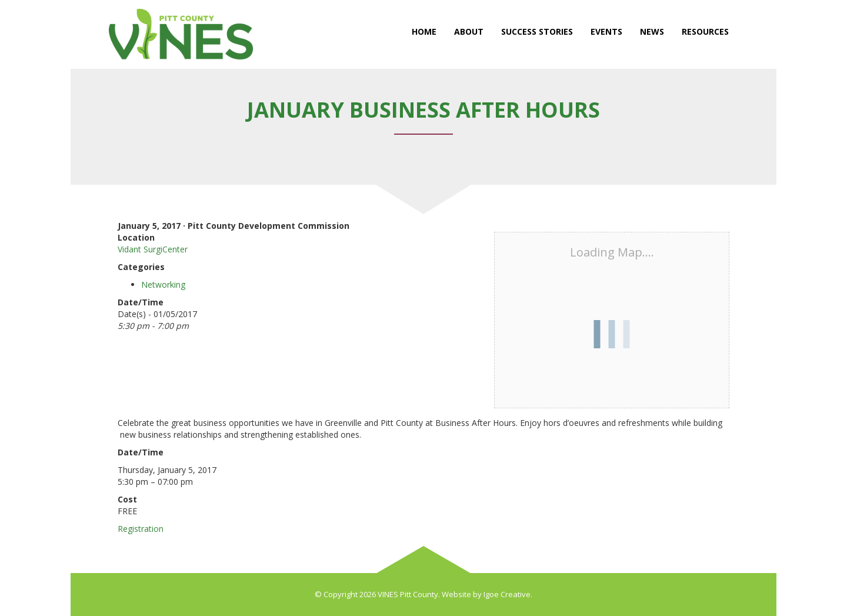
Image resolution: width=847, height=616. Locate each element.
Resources (705, 31)
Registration (141, 529)
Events (606, 31)
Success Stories (537, 31)
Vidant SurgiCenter (153, 249)
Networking (163, 284)
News (652, 31)
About (469, 31)
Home (424, 31)
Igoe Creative (507, 594)
